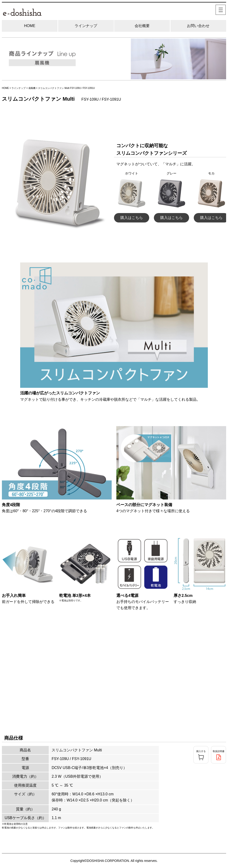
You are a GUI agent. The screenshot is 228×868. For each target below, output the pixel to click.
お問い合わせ (198, 26)
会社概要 (142, 26)
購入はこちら (132, 218)
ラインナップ (86, 26)
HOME (30, 26)
